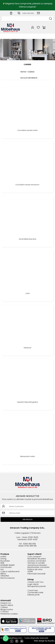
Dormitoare (6, 567)
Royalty (51, 641)
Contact (5, 612)
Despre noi (6, 603)
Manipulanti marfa (28, 457)
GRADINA (5, 576)
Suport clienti (7, 605)
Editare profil (33, 595)
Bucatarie (5, 561)
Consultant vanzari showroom (27, 185)
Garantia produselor (37, 565)
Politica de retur (35, 569)
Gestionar (28, 348)
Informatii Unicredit (36, 574)
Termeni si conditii (36, 563)
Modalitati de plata (37, 559)
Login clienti (33, 584)
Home (23, 72)
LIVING (3, 557)
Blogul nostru (7, 610)
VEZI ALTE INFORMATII (29, 78)
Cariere (4, 607)
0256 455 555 (26, 13)
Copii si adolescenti (10, 572)
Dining (3, 559)
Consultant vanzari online (28, 130)
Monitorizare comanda (38, 567)
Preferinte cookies (9, 614)
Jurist (28, 293)
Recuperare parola (37, 586)
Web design (39, 641)
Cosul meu (33, 590)
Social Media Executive (28, 239)
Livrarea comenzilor (37, 561)
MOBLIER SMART (8, 565)
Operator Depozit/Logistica (28, 402)
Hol (2, 569)
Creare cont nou (35, 582)
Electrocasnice (8, 578)
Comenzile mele (35, 593)
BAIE (2, 563)
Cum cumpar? (34, 557)
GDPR (30, 572)
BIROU (3, 574)
